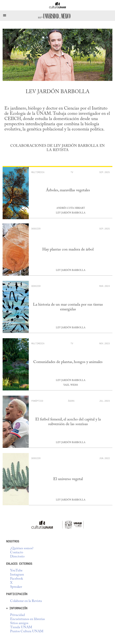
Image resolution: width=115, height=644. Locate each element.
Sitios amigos (19, 623)
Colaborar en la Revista (26, 601)
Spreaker (16, 587)
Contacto (17, 553)
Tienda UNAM (21, 627)
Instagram (17, 575)
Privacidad (17, 615)
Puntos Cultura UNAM (27, 632)
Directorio (17, 557)
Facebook (16, 579)
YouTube (16, 571)
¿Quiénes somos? (22, 549)
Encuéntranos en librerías (27, 619)
